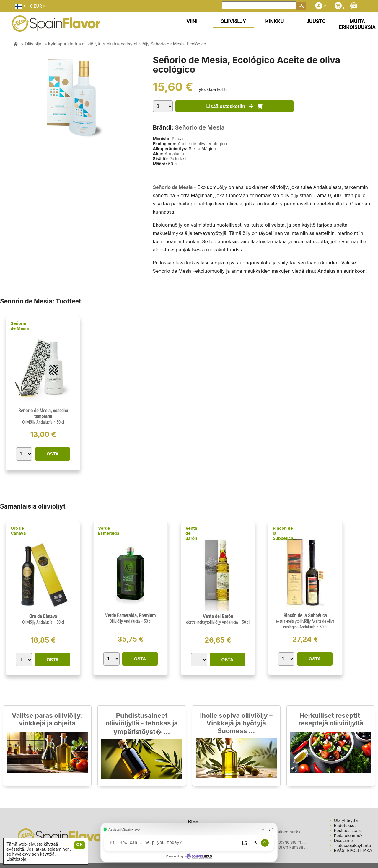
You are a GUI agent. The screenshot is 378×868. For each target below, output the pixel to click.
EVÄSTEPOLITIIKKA (353, 850)
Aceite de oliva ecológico (202, 144)
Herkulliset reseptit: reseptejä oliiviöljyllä (331, 719)
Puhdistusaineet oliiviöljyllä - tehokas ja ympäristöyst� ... (142, 724)
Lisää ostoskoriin (234, 106)
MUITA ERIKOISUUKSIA (357, 24)
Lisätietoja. (17, 859)
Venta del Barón (191, 533)
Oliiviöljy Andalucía (38, 422)
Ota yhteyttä (346, 820)
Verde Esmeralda (109, 531)
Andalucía (174, 154)
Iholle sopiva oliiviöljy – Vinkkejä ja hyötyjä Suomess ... (236, 723)
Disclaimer (344, 840)
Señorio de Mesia (200, 127)
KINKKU (275, 21)
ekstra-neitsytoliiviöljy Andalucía (212, 622)
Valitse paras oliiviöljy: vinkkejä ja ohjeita (47, 719)
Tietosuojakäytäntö (353, 845)
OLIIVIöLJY (233, 21)
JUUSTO (316, 21)
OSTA (53, 454)
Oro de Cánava (18, 531)
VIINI (192, 21)
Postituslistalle (348, 830)
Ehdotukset (345, 825)
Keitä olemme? (348, 835)
